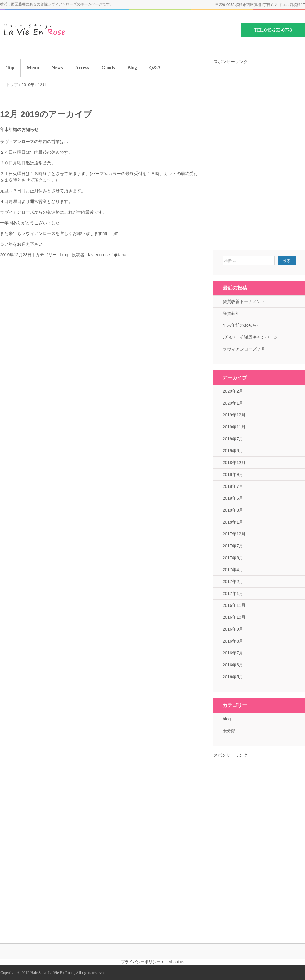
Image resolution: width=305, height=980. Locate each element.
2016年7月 (233, 653)
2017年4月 (233, 570)
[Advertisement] (259, 157)
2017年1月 (233, 593)
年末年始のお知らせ (19, 129)
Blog (132, 68)
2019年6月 (233, 451)
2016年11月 (234, 605)
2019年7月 (233, 439)
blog (64, 255)
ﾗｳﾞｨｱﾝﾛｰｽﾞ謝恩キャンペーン (250, 337)
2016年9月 (233, 629)
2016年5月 (233, 677)
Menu (33, 68)
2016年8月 (233, 641)
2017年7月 (233, 546)
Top (10, 68)
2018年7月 (233, 486)
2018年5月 (233, 498)
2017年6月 (233, 558)
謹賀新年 (231, 313)
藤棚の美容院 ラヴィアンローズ (46, 30)
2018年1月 (233, 522)
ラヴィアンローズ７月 (244, 349)
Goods (108, 68)
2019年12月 (234, 415)
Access (82, 68)
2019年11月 (234, 427)
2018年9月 (233, 474)
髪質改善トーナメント (244, 301)
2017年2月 (233, 582)
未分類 (229, 731)
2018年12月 (234, 463)
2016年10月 (234, 617)
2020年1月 (233, 403)
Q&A (155, 68)
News (57, 68)
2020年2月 (233, 391)
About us (176, 962)
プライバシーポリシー (141, 962)
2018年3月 (233, 510)
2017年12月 (234, 534)
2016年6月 (233, 665)
